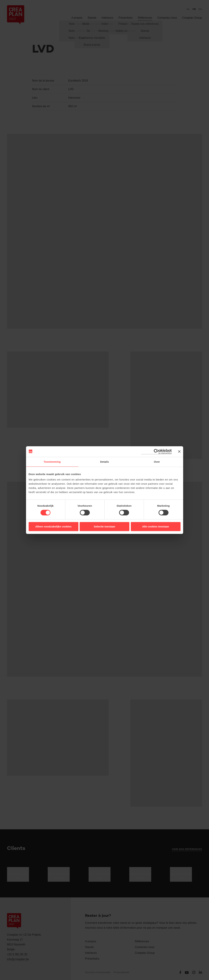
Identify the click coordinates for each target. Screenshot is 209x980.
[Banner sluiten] (179, 452)
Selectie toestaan (104, 526)
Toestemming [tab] (52, 462)
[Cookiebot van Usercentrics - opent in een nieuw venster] (156, 452)
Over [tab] (157, 462)
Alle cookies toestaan (155, 526)
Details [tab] (105, 462)
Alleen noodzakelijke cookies (53, 526)
